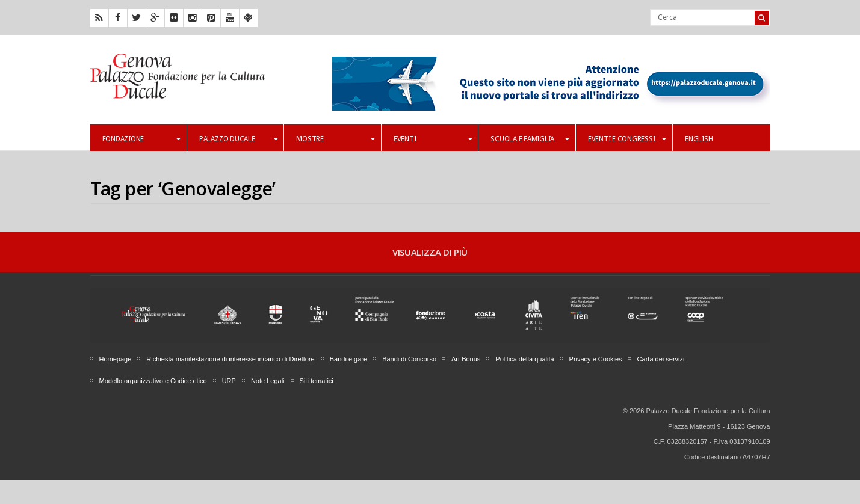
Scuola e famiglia (530, 139)
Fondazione (141, 139)
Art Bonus (466, 359)
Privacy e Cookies (596, 359)
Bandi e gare (348, 359)
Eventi (433, 139)
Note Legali (268, 381)
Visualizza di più (430, 252)
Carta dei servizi (661, 359)
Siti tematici (317, 381)
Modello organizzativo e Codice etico (153, 381)
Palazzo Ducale (238, 139)
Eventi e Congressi (627, 139)
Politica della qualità (524, 359)
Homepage (116, 359)
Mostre (335, 139)
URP (229, 381)
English (699, 139)
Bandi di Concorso (409, 359)
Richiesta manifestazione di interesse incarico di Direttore (230, 359)
